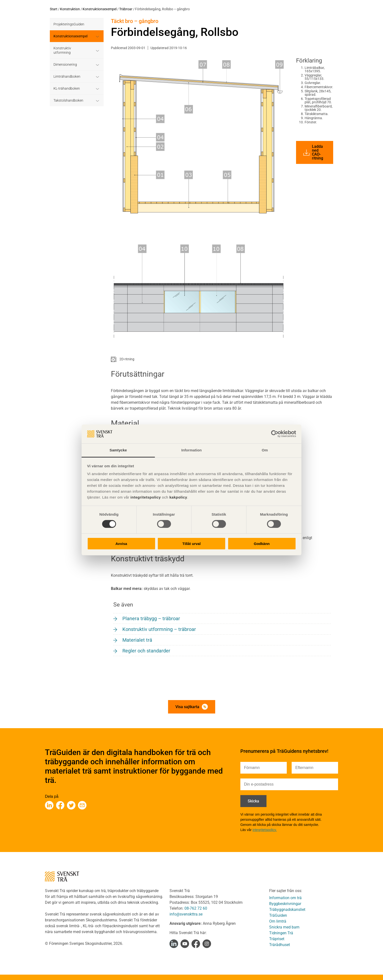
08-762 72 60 (196, 908)
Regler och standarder (146, 651)
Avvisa (121, 544)
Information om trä (285, 898)
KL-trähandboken (67, 88)
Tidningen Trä (281, 933)
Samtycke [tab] (118, 450)
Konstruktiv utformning (62, 50)
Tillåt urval (192, 544)
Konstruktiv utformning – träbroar (159, 629)
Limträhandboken (67, 76)
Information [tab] (191, 450)
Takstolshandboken (68, 100)
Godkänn (262, 544)
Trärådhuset (280, 945)
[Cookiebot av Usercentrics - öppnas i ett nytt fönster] (275, 434)
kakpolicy (178, 497)
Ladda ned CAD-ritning (313, 152)
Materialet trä (137, 640)
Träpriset (277, 939)
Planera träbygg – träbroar (151, 618)
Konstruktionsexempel (100, 9)
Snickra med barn (284, 927)
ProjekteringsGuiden (69, 24)
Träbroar (126, 9)
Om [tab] (265, 450)
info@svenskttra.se (186, 914)
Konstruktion (70, 9)
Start (54, 9)
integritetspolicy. (265, 830)
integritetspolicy (145, 497)
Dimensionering (65, 64)
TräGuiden (278, 915)
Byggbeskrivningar (285, 904)
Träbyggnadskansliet (287, 910)
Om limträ (278, 921)
